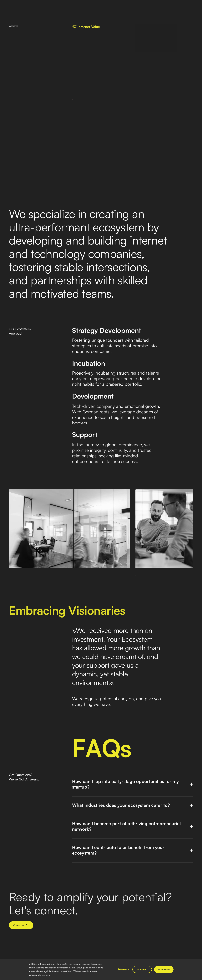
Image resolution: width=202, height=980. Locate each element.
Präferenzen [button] (124, 969)
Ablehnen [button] (142, 969)
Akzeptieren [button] (164, 969)
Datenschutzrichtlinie (39, 975)
